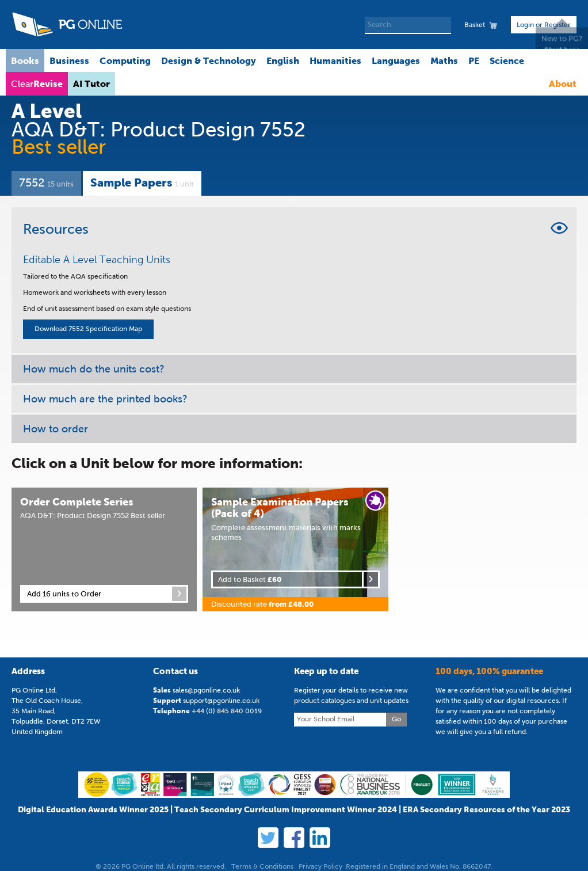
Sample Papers (142, 182)
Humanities (335, 60)
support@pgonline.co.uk (221, 701)
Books (25, 60)
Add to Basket (250, 579)
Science (507, 60)
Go (396, 719)
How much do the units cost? (94, 369)
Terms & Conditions (262, 866)
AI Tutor (91, 83)
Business (69, 60)
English (283, 60)
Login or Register (544, 25)
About (563, 83)
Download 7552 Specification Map (88, 329)
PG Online (67, 24)
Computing (125, 60)
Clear (37, 83)
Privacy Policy (320, 866)
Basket (475, 25)
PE (474, 60)
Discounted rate (262, 604)
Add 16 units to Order (64, 594)
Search (444, 25)
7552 (46, 182)
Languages (396, 60)
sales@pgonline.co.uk (206, 690)
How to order (56, 429)
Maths (444, 60)
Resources (56, 229)
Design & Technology (209, 60)
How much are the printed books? (105, 399)
